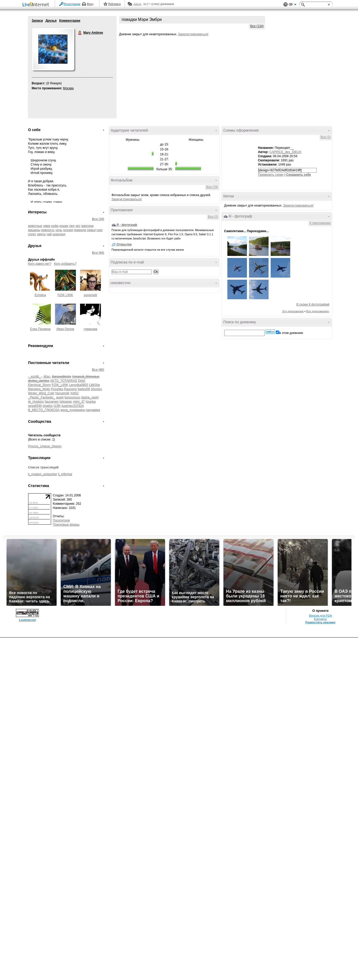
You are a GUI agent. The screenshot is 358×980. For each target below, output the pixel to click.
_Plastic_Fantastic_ (42, 397)
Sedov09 (84, 389)
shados (48, 406)
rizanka (91, 402)
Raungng (70, 389)
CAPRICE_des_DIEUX (285, 152)
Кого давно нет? (40, 264)
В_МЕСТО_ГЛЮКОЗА (44, 410)
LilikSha (94, 385)
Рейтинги (114, 4)
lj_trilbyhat (65, 474)
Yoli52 (74, 393)
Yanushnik (62, 393)
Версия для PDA (320, 615)
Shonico (96, 389)
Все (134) (257, 26)
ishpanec (66, 402)
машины (34, 230)
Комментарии (70, 21)
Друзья (51, 21)
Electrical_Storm (40, 385)
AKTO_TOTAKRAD (63, 381)
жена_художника (73, 410)
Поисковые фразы (66, 525)
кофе (55, 226)
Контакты (320, 619)
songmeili (90, 295)
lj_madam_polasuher (43, 474)
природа (80, 230)
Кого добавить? (65, 264)
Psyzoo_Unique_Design (45, 446)
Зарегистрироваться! (193, 34)
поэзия (68, 230)
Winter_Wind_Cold (41, 393)
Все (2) (213, 217)
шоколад (59, 234)
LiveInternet (37, 5)
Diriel (81, 381)
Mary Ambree (80, 33)
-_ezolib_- (35, 377)
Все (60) (98, 370)
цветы (41, 234)
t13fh (57, 406)
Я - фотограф (127, 225)
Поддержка (286, 5)
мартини (87, 226)
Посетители (61, 520)
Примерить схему (271, 175)
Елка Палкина (40, 329)
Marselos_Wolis (39, 389)
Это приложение (293, 311)
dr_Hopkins (36, 402)
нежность (48, 230)
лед (72, 226)
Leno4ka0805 (79, 385)
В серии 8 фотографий (313, 304)
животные (35, 226)
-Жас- (47, 377)
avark (60, 397)
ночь (59, 230)
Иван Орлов (65, 329)
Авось (137, 4)
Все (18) (98, 219)
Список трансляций (43, 467)
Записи (37, 21)
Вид (293, 5)
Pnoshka (57, 389)
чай (49, 234)
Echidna (40, 295)
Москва (68, 88)
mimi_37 (79, 402)
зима (47, 226)
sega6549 (35, 406)
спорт (32, 234)
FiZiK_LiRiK (60, 385)
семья (91, 230)
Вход (90, 4)
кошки (64, 226)
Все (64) (98, 253)
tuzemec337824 (73, 406)
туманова (90, 329)
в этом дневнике (291, 333)
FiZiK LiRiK (65, 295)
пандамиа (93, 410)
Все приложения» (318, 311)
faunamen (52, 402)
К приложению (320, 223)
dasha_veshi (90, 397)
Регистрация (72, 4)
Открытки (124, 244)
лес (78, 226)
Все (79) (212, 187)
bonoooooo (72, 397)
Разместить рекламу (320, 622)
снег (100, 230)
